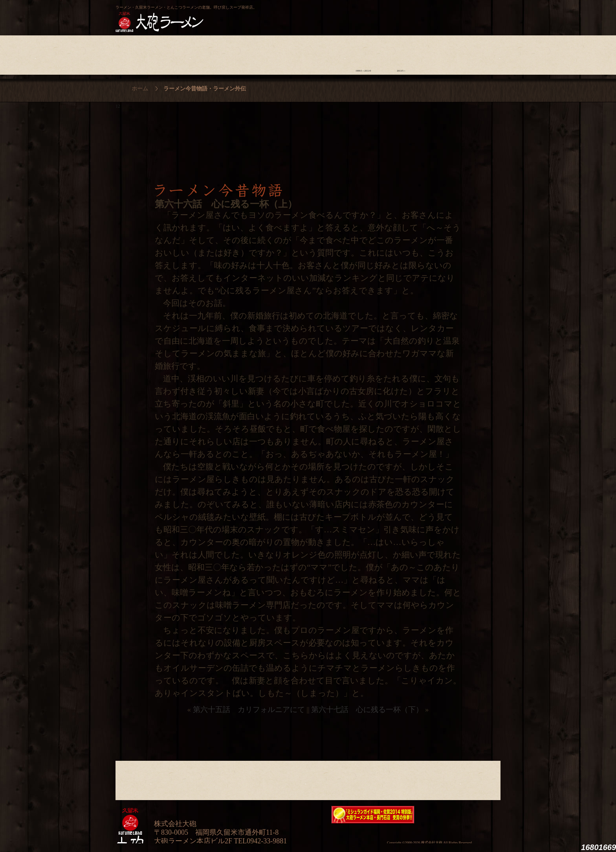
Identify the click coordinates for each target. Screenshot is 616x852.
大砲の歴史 (135, 53)
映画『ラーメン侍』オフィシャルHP (459, 815)
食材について (211, 53)
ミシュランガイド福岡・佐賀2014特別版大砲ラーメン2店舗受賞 (373, 815)
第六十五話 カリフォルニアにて (249, 709)
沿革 (478, 53)
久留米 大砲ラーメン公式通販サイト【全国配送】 (429, 14)
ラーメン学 (325, 53)
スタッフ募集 (439, 53)
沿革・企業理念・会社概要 (478, 778)
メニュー (287, 53)
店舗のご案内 (249, 53)
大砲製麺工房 (341, 14)
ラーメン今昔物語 (363, 53)
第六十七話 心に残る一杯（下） (367, 709)
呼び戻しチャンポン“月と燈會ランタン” (273, 14)
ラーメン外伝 (401, 53)
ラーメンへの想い (173, 53)
